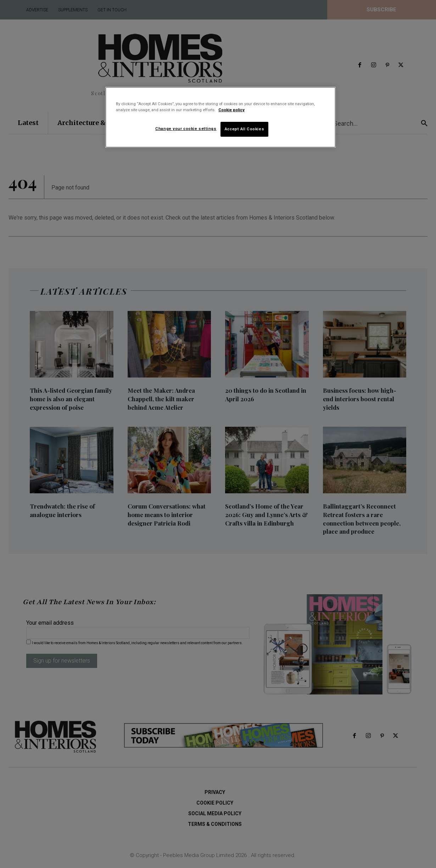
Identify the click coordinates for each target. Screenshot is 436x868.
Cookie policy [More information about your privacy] (231, 110)
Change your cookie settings (186, 129)
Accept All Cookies (244, 129)
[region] (220, 117)
